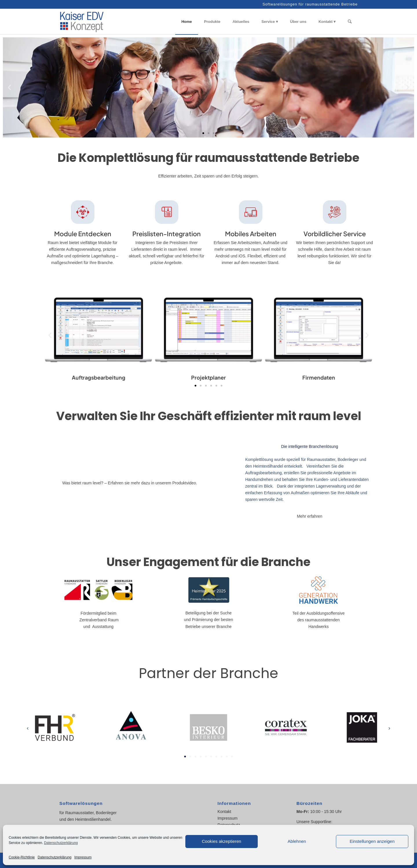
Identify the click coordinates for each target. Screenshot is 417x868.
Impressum (83, 857)
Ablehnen (297, 841)
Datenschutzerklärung (61, 843)
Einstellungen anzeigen (372, 841)
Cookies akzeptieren (222, 841)
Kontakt (224, 812)
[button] (9, 88)
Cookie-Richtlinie (22, 857)
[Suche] (350, 22)
